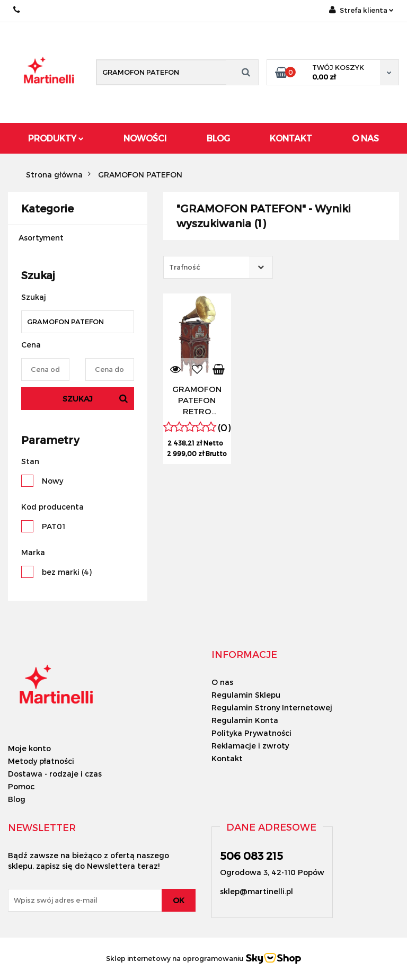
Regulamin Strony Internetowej (272, 707)
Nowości (145, 138)
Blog (218, 138)
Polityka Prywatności (251, 733)
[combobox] (218, 267)
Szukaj (78, 399)
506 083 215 (17, 10)
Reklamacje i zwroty (250, 746)
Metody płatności (41, 761)
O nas (222, 682)
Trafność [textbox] (185, 267)
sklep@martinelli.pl (256, 891)
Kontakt (291, 138)
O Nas (365, 138)
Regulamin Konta (245, 720)
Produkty (56, 138)
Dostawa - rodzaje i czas (55, 774)
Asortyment (41, 238)
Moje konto (29, 748)
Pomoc (21, 786)
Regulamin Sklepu (246, 695)
